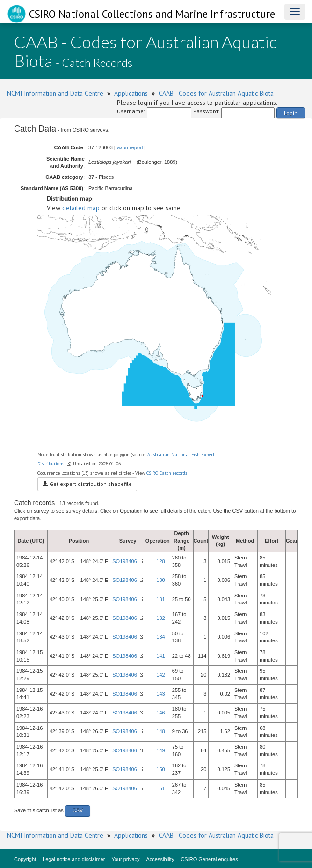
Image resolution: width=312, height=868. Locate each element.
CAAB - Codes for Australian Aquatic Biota (216, 93)
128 (160, 561)
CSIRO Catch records (167, 473)
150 (160, 769)
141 (160, 656)
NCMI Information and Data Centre (55, 93)
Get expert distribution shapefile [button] (87, 484)
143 (160, 694)
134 (160, 637)
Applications (131, 93)
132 (160, 618)
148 (160, 731)
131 (160, 599)
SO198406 (125, 561)
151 (160, 788)
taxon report (129, 147)
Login (291, 113)
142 (160, 675)
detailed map (81, 208)
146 (160, 713)
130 (160, 580)
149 (160, 750)
